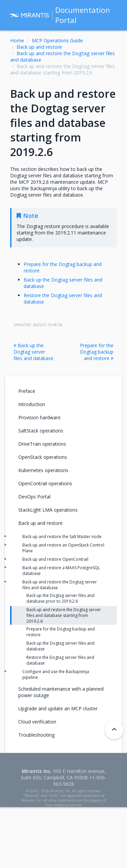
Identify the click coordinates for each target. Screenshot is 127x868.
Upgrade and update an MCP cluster (58, 708)
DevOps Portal (34, 497)
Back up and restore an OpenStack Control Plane (63, 548)
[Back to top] (114, 730)
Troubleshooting (36, 735)
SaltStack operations (41, 431)
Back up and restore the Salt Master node (62, 537)
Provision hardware (39, 417)
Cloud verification (37, 722)
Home (17, 40)
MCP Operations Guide (57, 40)
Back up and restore (39, 47)
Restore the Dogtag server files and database (60, 660)
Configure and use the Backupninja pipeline (56, 674)
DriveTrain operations (42, 444)
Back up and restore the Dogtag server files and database (60, 585)
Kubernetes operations (43, 470)
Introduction (32, 404)
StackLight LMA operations (48, 510)
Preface (27, 391)
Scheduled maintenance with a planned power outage (61, 692)
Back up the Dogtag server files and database (34, 352)
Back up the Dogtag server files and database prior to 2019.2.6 (60, 598)
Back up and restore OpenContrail (55, 559)
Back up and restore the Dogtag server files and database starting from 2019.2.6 (64, 615)
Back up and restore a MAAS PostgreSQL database (61, 571)
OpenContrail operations (45, 483)
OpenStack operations (43, 457)
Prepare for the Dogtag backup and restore (97, 352)
